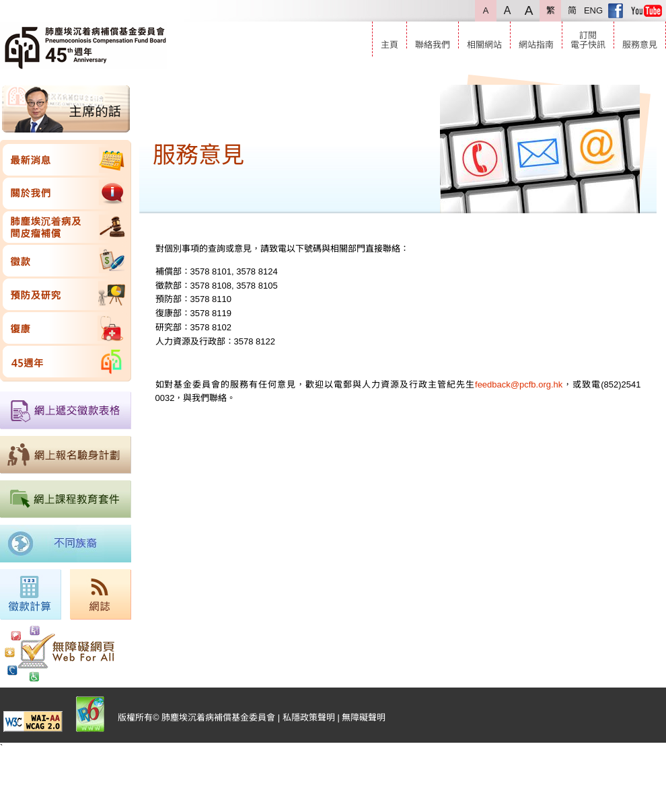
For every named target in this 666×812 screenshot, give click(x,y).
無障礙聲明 (364, 717)
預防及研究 (66, 294)
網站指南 (536, 45)
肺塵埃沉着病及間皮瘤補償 (66, 227)
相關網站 (484, 45)
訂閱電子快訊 (588, 40)
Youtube (646, 11)
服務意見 (640, 45)
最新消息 (66, 160)
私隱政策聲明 (309, 717)
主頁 (390, 45)
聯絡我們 (433, 45)
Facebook (616, 11)
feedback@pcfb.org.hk (519, 384)
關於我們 (66, 193)
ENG (593, 10)
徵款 (66, 261)
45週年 (66, 362)
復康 (66, 328)
